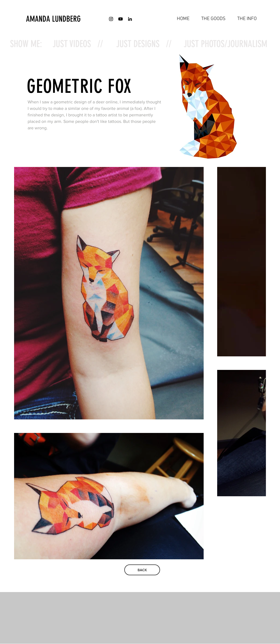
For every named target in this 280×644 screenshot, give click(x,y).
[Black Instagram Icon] (111, 19)
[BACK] (142, 570)
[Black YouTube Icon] (121, 19)
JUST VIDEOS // (78, 44)
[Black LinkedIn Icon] (130, 19)
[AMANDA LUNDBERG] (67, 19)
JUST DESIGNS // (144, 44)
